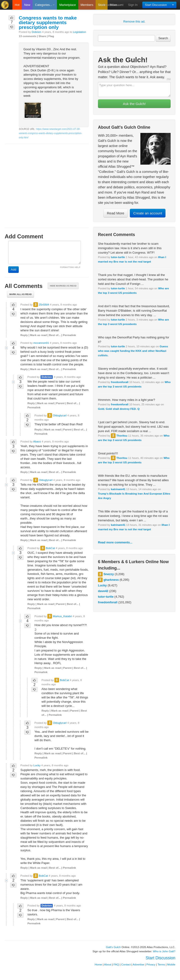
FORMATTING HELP (70, 267)
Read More (116, 213)
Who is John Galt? (164, 951)
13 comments (28, 36)
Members (87, 5)
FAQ (116, 964)
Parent (60, 403)
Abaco (37, 441)
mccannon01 (41, 343)
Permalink (69, 335)
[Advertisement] (47, 182)
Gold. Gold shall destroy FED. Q (119, 409)
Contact (126, 964)
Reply (24, 335)
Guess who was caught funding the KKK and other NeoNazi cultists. (133, 351)
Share (42, 36)
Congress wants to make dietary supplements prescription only (48, 22)
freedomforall (120, 382)
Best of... (55, 335)
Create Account (113, 5)
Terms (161, 964)
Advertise (138, 964)
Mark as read (38, 335)
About (108, 964)
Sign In (133, 5)
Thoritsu (122, 436)
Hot (17, 5)
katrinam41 (118, 489)
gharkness (111, 580)
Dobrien (36, 32)
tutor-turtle (118, 257)
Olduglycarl (60, 415)
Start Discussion (156, 5)
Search (163, 38)
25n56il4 (44, 304)
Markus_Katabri (62, 616)
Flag (51, 36)
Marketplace (68, 5)
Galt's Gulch (113, 947)
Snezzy (109, 574)
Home (98, 964)
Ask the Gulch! (134, 104)
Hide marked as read (63, 286)
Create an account (148, 213)
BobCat (50, 548)
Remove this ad (134, 21)
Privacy (151, 964)
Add (13, 269)
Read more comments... (115, 542)
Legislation (79, 32)
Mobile (171, 964)
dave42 (103, 591)
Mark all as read (21, 294)
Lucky (102, 585)
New (27, 5)
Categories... (45, 5)
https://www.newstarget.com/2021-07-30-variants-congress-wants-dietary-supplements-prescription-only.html (50, 133)
